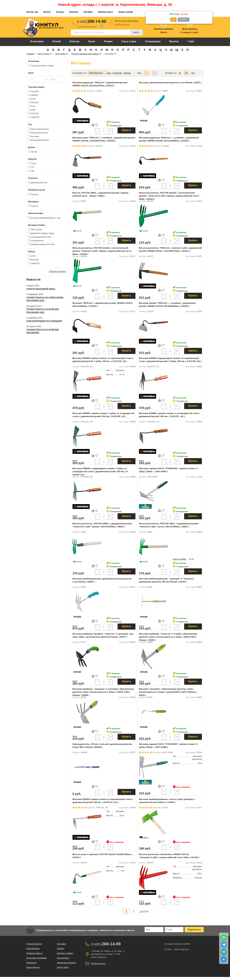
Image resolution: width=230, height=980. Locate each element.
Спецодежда (153, 42)
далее (144, 911)
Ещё (191, 41)
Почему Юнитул (34, 944)
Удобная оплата (105, 12)
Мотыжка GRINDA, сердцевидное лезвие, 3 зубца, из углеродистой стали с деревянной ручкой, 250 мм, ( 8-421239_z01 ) (100, 472)
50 (186, 73)
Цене (109, 73)
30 (180, 73)
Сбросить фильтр (57, 271)
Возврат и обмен (65, 953)
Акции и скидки (126, 12)
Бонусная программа (36, 958)
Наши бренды (33, 967)
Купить (126, 130)
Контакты (74, 12)
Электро (74, 42)
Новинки (127, 73)
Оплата (61, 948)
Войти (164, 32)
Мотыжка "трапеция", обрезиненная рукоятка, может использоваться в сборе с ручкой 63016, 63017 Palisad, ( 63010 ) (168, 692)
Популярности (96, 73)
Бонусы (47, 12)
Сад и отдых (129, 42)
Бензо (92, 42)
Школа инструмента (67, 963)
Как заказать (63, 958)
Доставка (88, 12)
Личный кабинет (164, 29)
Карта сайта (63, 967)
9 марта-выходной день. (41, 289)
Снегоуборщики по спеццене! (44, 321)
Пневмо (108, 42)
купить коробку (179, 559)
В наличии (117, 73)
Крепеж (174, 42)
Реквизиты (31, 963)
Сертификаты (33, 948)
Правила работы (34, 953)
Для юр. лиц (32, 12)
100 (193, 73)
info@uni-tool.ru (122, 24)
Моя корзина (189, 29)
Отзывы (60, 12)
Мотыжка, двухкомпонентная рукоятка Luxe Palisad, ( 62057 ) (170, 83)
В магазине (37, 42)
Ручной (57, 42)
